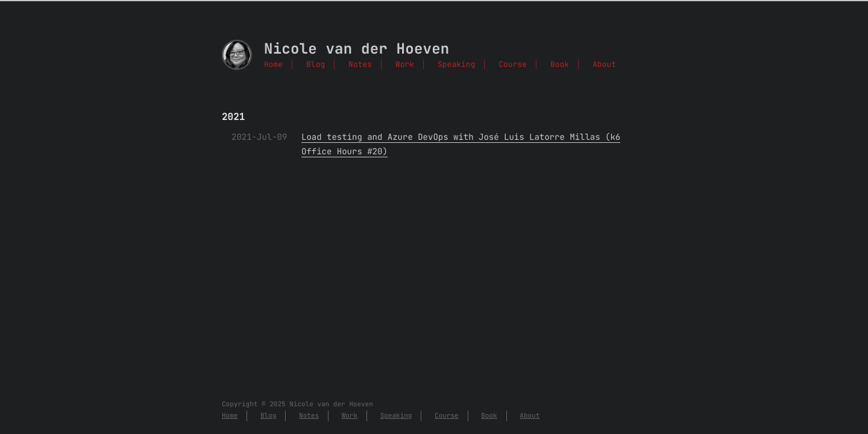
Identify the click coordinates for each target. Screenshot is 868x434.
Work (405, 64)
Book (560, 64)
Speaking (456, 64)
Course (513, 64)
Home (273, 64)
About (604, 64)
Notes (360, 64)
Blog (316, 64)
